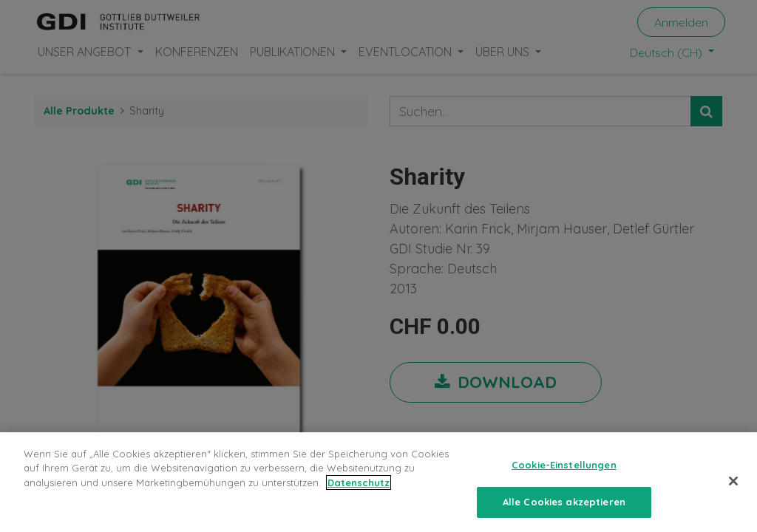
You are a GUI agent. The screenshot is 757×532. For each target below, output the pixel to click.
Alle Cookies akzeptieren (564, 511)
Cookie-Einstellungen (564, 474)
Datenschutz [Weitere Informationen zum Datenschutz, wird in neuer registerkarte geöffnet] (359, 491)
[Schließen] (733, 490)
